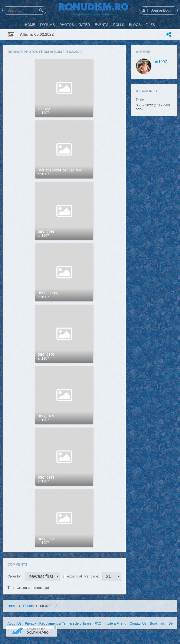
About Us (15, 623)
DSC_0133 (46, 477)
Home (12, 606)
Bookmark (157, 623)
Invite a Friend (116, 623)
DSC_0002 (46, 539)
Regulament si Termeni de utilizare (65, 623)
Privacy (30, 623)
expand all (75, 576)
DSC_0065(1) (48, 293)
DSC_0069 (46, 232)
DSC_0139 (46, 416)
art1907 (43, 113)
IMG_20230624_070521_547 (60, 170)
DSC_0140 (46, 355)
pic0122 (44, 109)
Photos (28, 606)
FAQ (98, 623)
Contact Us (138, 623)
